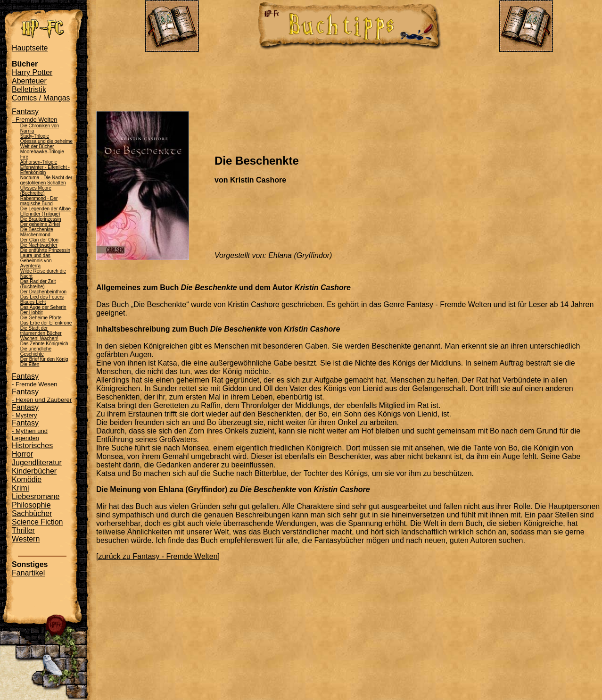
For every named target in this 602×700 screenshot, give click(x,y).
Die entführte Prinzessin (45, 250)
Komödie (27, 479)
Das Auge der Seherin (43, 307)
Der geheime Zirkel (40, 224)
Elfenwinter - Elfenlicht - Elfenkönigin (45, 170)
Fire (24, 157)
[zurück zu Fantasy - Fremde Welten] (158, 556)
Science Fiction (37, 522)
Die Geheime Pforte (41, 318)
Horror (22, 454)
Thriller (23, 530)
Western (26, 539)
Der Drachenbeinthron (43, 292)
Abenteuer (29, 81)
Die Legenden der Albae (45, 209)
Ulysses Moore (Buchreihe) (36, 191)
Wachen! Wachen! (39, 338)
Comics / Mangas (41, 98)
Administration (42, 4)
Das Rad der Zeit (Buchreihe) (38, 284)
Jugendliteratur (37, 462)
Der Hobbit (32, 312)
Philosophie (31, 505)
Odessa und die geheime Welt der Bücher (46, 144)
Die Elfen (30, 364)
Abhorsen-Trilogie (39, 162)
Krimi (20, 488)
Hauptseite (30, 48)
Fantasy (35, 115)
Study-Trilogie (35, 136)
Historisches (32, 446)
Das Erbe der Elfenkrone (46, 323)
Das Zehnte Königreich (44, 344)
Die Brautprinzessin (41, 219)
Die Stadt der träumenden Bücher (41, 331)
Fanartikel (28, 573)
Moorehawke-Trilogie (42, 152)
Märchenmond (35, 235)
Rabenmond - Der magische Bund (39, 201)
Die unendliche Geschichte (36, 351)
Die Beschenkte (37, 229)
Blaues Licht (33, 302)
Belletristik (29, 89)
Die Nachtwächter (39, 245)
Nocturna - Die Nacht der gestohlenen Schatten (46, 180)
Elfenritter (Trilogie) (40, 214)
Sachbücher (32, 513)
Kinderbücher (34, 471)
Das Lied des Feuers (42, 297)
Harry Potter (32, 72)
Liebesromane (36, 496)
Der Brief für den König (44, 359)
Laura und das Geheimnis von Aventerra (36, 261)
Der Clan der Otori (39, 240)
